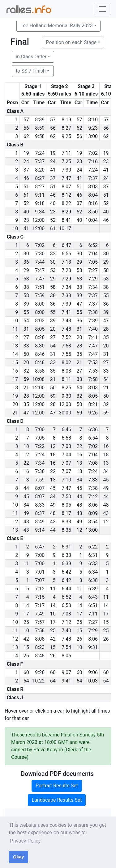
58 (79, 270)
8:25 (66, 388)
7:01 (40, 572)
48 (79, 505)
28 (106, 329)
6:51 (93, 605)
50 (26, 354)
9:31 (93, 647)
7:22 (40, 446)
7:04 (93, 254)
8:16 (93, 203)
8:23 (40, 647)
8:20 (40, 170)
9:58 (40, 136)
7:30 (66, 170)
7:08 (93, 463)
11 (26, 564)
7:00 (40, 430)
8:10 (93, 120)
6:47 (66, 245)
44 (26, 488)
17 (26, 614)
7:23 (66, 270)
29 (79, 262)
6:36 (93, 430)
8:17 (66, 513)
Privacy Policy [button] (25, 841)
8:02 (66, 362)
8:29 (66, 212)
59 (26, 379)
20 (53, 329)
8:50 (93, 212)
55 (106, 295)
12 (53, 446)
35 (106, 337)
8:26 (40, 337)
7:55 (66, 354)
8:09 (93, 513)
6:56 (66, 254)
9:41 (66, 681)
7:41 (66, 312)
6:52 (93, 245)
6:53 (66, 605)
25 (26, 622)
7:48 (66, 329)
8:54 (93, 522)
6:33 (66, 555)
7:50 (66, 497)
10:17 (65, 228)
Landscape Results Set (57, 800)
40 (53, 203)
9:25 (66, 136)
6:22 (93, 547)
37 (26, 170)
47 (79, 304)
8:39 (40, 120)
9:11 (40, 195)
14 (26, 605)
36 (26, 262)
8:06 (93, 505)
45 (106, 480)
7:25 (66, 161)
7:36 (40, 471)
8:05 (40, 329)
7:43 (66, 321)
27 (26, 337)
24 (26, 161)
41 (53, 170)
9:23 (93, 128)
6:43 (93, 597)
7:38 (66, 295)
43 (79, 513)
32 (53, 254)
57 (26, 120)
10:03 (92, 681)
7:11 (66, 153)
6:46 (66, 430)
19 (26, 153)
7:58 (93, 379)
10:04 (92, 220)
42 (26, 639)
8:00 (40, 304)
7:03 (66, 446)
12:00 (38, 220)
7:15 (40, 597)
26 (79, 639)
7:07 (66, 463)
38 (26, 287)
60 (26, 672)
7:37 (40, 161)
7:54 (66, 647)
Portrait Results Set (57, 786)
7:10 (66, 480)
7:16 (93, 161)
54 (26, 321)
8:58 (40, 371)
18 (26, 446)
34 (106, 471)
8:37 (40, 513)
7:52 (66, 337)
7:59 (40, 295)
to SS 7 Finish (31, 71)
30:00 (65, 413)
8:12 (66, 195)
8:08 (40, 639)
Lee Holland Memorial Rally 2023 (57, 26)
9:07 (66, 672)
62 (79, 128)
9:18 (40, 203)
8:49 (40, 522)
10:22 (38, 681)
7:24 (40, 153)
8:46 (40, 354)
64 (26, 681)
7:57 (40, 622)
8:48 (40, 362)
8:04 (93, 195)
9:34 (40, 212)
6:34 (93, 572)
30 (26, 254)
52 (26, 203)
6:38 (93, 580)
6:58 (66, 438)
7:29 (66, 279)
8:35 (66, 530)
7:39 (66, 304)
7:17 (40, 605)
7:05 (93, 262)
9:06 (93, 672)
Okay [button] (18, 857)
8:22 (66, 203)
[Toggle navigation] (102, 9)
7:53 (66, 346)
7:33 (93, 480)
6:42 (66, 572)
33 (26, 346)
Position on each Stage (71, 42)
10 (53, 614)
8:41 (66, 220)
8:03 (93, 187)
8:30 (40, 346)
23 (79, 161)
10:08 (38, 379)
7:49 (40, 614)
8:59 (40, 128)
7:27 (93, 270)
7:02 (93, 153)
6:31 (66, 547)
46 (26, 178)
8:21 (93, 404)
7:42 (93, 497)
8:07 (66, 187)
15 (106, 622)
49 (106, 488)
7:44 (40, 262)
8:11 (66, 379)
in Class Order (31, 57)
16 (106, 446)
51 (26, 187)
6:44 (66, 589)
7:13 (66, 262)
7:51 (40, 287)
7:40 (93, 329)
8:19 (66, 120)
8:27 (66, 128)
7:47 (66, 178)
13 (79, 463)
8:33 (40, 505)
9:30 (66, 396)
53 (53, 270)
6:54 (93, 438)
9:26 (93, 413)
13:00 (92, 136)
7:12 (40, 589)
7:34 (66, 287)
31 (26, 329)
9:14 (40, 530)
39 (79, 295)
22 (79, 446)
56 (26, 128)
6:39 (66, 564)
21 (79, 362)
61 (26, 195)
